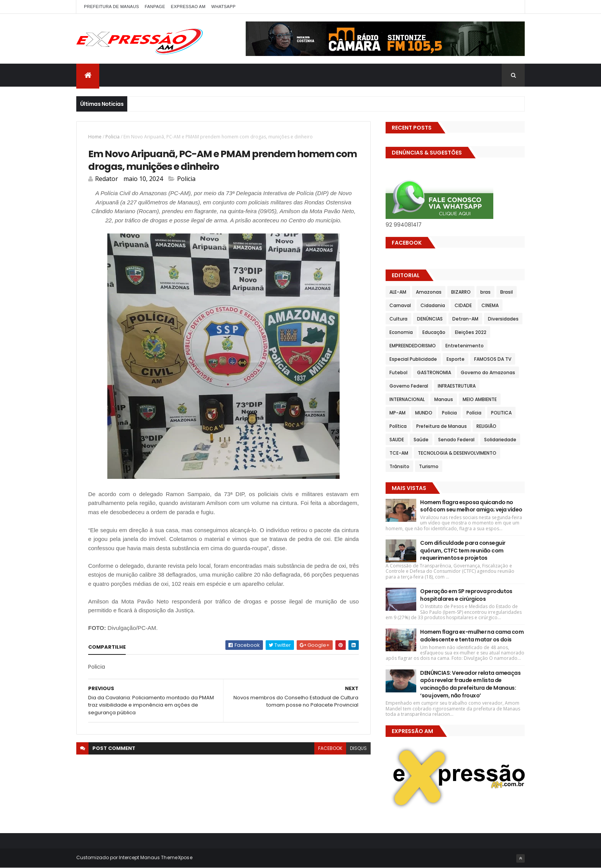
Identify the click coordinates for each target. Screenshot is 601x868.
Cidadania (433, 305)
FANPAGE (155, 7)
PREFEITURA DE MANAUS (112, 7)
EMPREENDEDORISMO (413, 346)
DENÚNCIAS (430, 319)
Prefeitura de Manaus (442, 426)
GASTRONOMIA (434, 372)
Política (398, 426)
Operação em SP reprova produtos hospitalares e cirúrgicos (466, 595)
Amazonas (429, 292)
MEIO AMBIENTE (480, 399)
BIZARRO (461, 292)
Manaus (444, 399)
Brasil (507, 292)
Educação (434, 332)
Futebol (398, 372)
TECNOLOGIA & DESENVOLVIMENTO (457, 453)
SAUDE (397, 440)
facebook (330, 748)
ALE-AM (398, 292)
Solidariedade (500, 440)
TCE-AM (399, 453)
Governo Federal (409, 386)
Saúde (421, 440)
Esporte (456, 359)
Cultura (398, 319)
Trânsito (399, 466)
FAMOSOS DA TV (493, 359)
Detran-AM (465, 319)
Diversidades (503, 319)
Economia (401, 332)
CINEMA (490, 305)
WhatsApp (223, 7)
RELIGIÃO (486, 426)
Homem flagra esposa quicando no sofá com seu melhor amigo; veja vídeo (471, 506)
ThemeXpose (177, 857)
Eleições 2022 (471, 332)
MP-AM (397, 413)
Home (95, 137)
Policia (112, 137)
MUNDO (424, 413)
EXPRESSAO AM (188, 7)
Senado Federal (456, 440)
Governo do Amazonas (488, 372)
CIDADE (463, 305)
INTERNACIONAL (407, 399)
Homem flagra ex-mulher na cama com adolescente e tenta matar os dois (472, 636)
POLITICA (501, 413)
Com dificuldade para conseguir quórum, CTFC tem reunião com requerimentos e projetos (463, 550)
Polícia (474, 413)
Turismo (429, 466)
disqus (358, 748)
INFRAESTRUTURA (457, 386)
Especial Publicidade (413, 359)
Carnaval (400, 305)
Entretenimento (465, 346)
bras (485, 292)
